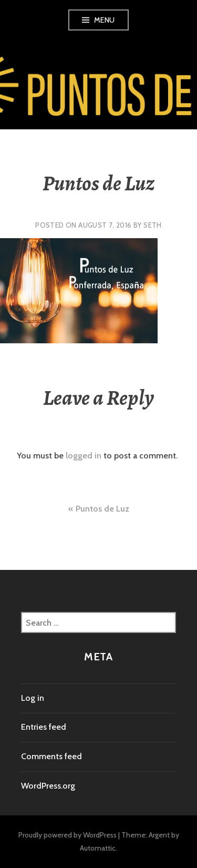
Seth (153, 225)
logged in (84, 456)
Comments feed (51, 756)
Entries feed (44, 727)
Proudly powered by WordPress (68, 835)
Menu (105, 20)
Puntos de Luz (102, 509)
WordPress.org (48, 786)
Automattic (98, 848)
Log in (33, 698)
